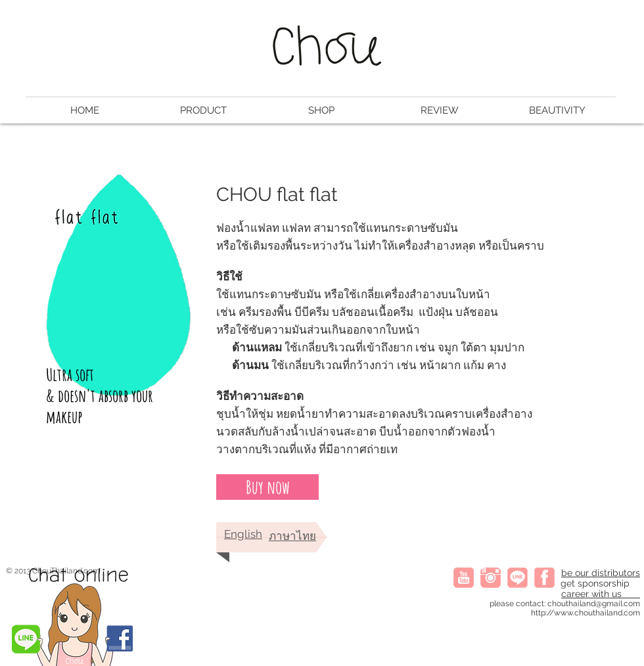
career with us (601, 594)
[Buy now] (267, 487)
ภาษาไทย (292, 536)
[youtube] (464, 578)
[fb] (544, 578)
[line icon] (517, 578)
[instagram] (491, 578)
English (243, 534)
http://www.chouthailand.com (586, 613)
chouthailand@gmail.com (594, 604)
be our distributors (601, 573)
